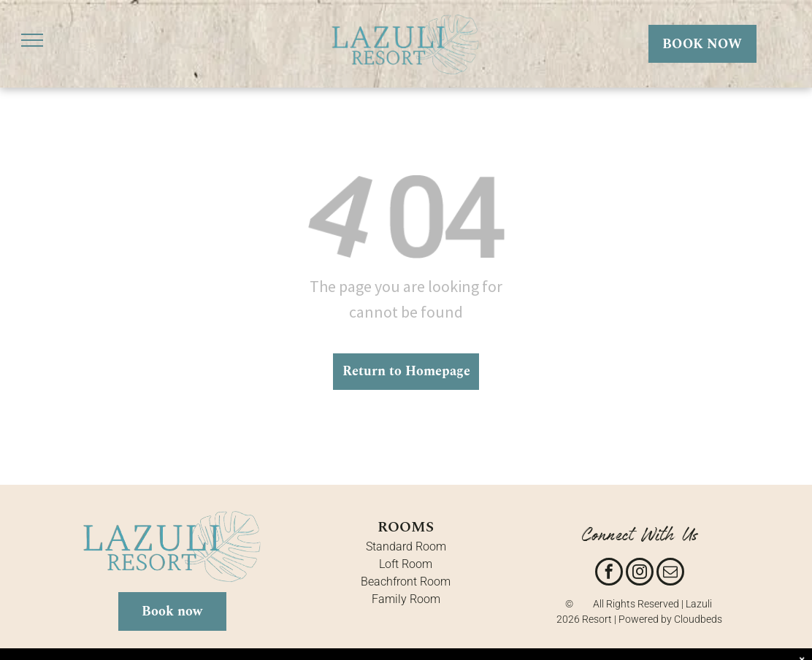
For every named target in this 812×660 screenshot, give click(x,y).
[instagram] (640, 573)
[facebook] (609, 573)
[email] (670, 573)
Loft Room (406, 564)
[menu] (32, 40)
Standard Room (406, 546)
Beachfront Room (406, 582)
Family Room (406, 599)
